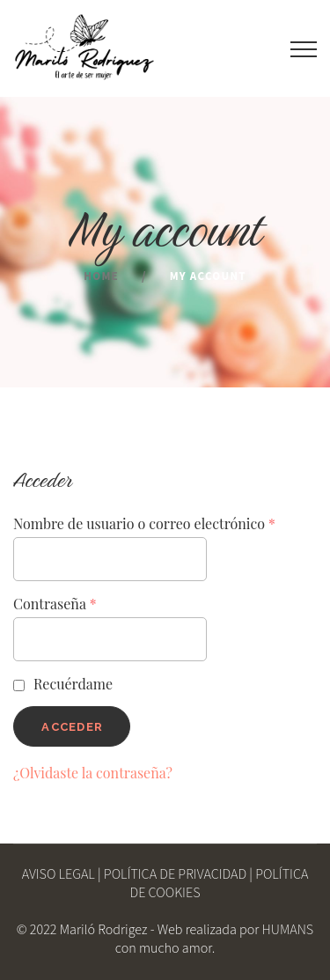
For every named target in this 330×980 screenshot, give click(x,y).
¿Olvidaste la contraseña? (93, 773)
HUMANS (288, 930)
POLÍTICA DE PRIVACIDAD (175, 875)
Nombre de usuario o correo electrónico (144, 523)
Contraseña (55, 604)
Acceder (72, 727)
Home (101, 277)
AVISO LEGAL (59, 875)
